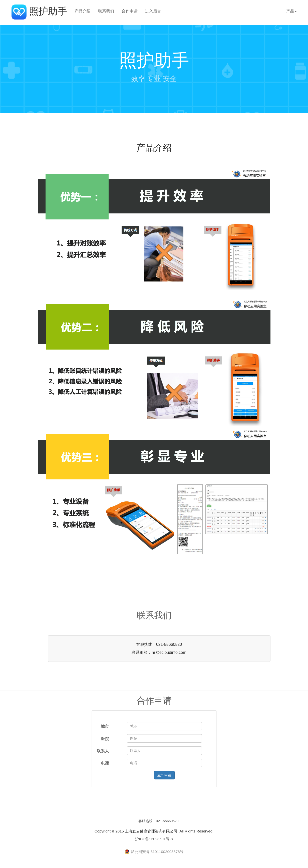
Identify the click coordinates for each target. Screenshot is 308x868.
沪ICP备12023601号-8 (154, 839)
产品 (291, 11)
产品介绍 (83, 11)
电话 (105, 763)
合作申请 (130, 11)
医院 (105, 739)
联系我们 (106, 11)
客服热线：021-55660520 (158, 821)
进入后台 (153, 11)
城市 (105, 727)
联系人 (103, 751)
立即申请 (164, 775)
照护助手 (39, 10)
